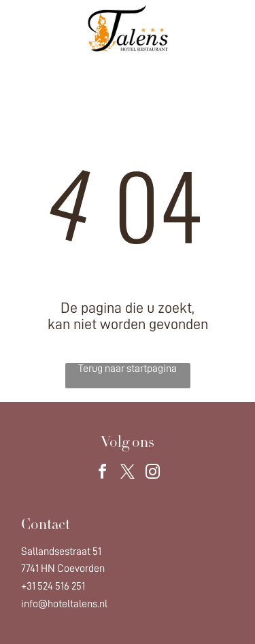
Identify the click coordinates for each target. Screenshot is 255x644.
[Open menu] (228, 28)
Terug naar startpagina (128, 369)
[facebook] (103, 474)
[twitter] (128, 474)
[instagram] (153, 474)
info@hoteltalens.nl (64, 604)
